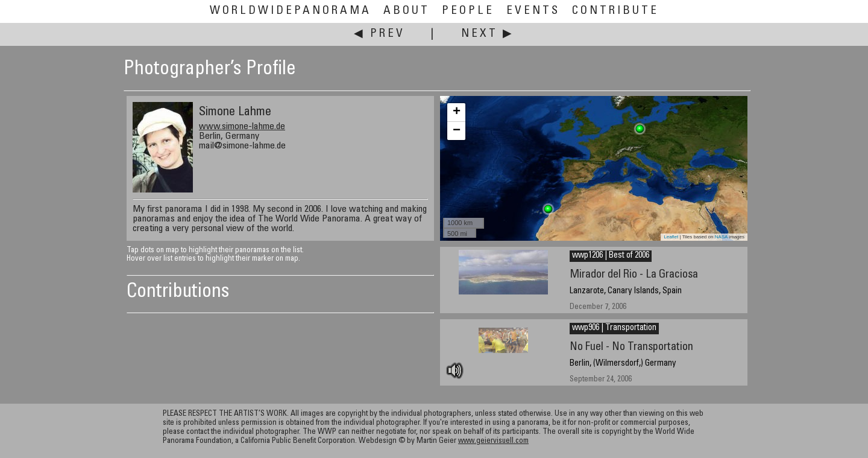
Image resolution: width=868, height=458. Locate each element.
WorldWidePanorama (291, 11)
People (468, 11)
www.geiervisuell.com (493, 441)
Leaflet (671, 237)
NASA (721, 237)
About (407, 11)
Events (533, 11)
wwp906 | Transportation (614, 328)
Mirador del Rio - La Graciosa (634, 275)
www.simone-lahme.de (242, 127)
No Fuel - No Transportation (631, 347)
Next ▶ (488, 34)
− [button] (457, 131)
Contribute (615, 11)
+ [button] (457, 112)
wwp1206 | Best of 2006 (611, 256)
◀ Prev (379, 34)
